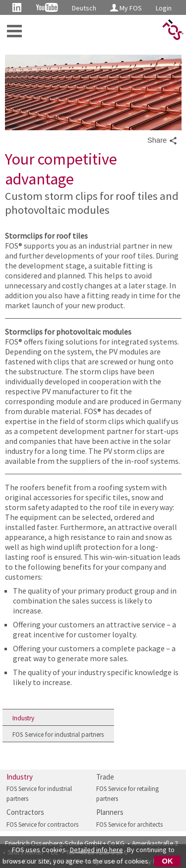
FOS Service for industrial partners (58, 735)
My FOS (126, 8)
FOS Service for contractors (42, 825)
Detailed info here (96, 850)
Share (162, 141)
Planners (110, 812)
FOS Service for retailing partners (127, 794)
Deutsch (84, 8)
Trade (105, 777)
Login (164, 8)
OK (168, 861)
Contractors (25, 812)
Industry (23, 718)
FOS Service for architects (129, 825)
